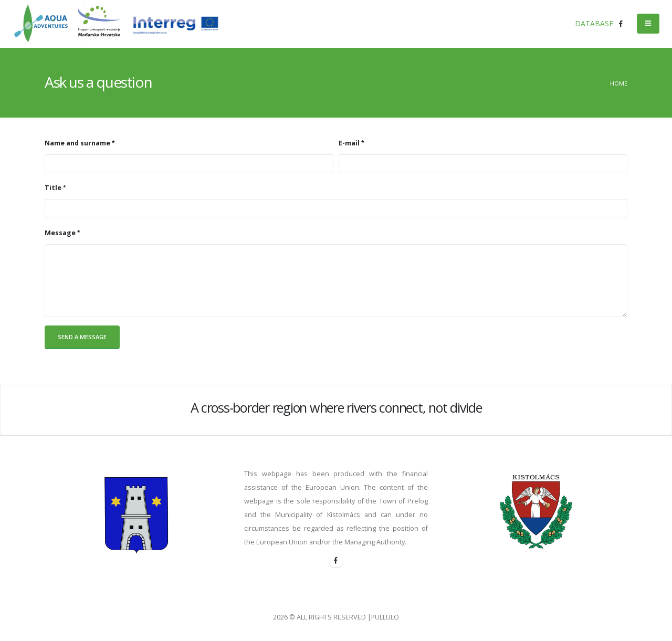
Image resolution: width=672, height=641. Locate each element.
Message (60, 233)
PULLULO (385, 617)
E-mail (349, 143)
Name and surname (77, 143)
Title (53, 188)
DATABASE (594, 23)
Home (619, 83)
